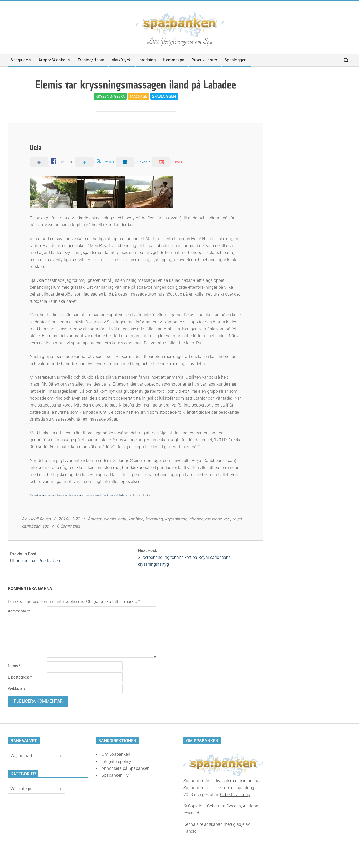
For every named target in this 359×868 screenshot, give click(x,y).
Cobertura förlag (235, 795)
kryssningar (76, 495)
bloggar (42, 495)
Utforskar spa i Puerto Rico (35, 561)
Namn (14, 666)
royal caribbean (104, 495)
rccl (116, 495)
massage (89, 495)
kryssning (63, 495)
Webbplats (17, 688)
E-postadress (20, 677)
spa (54, 495)
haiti (121, 495)
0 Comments (69, 526)
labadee (138, 495)
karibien (148, 495)
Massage (139, 96)
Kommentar (19, 611)
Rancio (190, 831)
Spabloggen (164, 96)
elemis (128, 495)
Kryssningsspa (110, 96)
